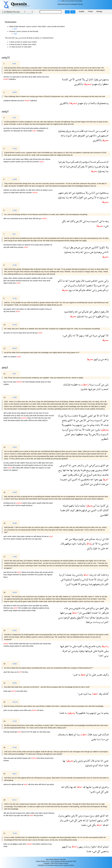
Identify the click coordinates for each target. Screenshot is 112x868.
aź (42, 190)
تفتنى (78, 79)
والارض (95, 434)
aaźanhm (7, 131)
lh (44, 413)
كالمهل (80, 617)
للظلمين (86, 613)
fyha (49, 382)
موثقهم (68, 544)
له (59, 416)
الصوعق (81, 135)
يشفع (65, 420)
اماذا (100, 765)
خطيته (74, 384)
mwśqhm (19, 539)
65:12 (15, 800)
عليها (88, 787)
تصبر (99, 675)
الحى (90, 416)
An (51, 245)
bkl (37, 218)
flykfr (38, 606)
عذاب (75, 290)
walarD (18, 420)
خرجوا (87, 247)
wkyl (40, 539)
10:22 (15, 447)
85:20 (15, 348)
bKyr (41, 281)
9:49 (14, 64)
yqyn (49, 732)
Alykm (6, 283)
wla (23, 77)
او (107, 131)
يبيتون (102, 197)
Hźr (22, 131)
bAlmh (25, 503)
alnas (15, 190)
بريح (88, 470)
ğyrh (5, 281)
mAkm (14, 536)
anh (31, 333)
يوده (86, 434)
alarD (26, 218)
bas (20, 610)
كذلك (105, 510)
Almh (36, 418)
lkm (45, 278)
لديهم (65, 846)
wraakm (42, 309)
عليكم (82, 290)
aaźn (18, 77)
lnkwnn (6, 470)
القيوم (84, 416)
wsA (49, 418)
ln (7, 536)
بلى (106, 384)
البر (86, 465)
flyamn (26, 606)
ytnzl (37, 813)
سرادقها (64, 613)
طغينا (74, 584)
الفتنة (65, 79)
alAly (40, 420)
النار (98, 389)
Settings (99, 11)
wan (44, 77)
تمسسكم (101, 162)
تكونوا (102, 247)
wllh (5, 218)
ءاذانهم (93, 135)
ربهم (81, 335)
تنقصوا (89, 285)
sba (41, 732)
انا (99, 613)
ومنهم (105, 79)
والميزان (72, 285)
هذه (103, 484)
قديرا (92, 792)
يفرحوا (62, 162)
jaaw (12, 758)
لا (86, 166)
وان (99, 84)
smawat (19, 813)
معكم (92, 539)
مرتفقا (89, 622)
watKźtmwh (35, 309)
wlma (30, 503)
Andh (35, 415)
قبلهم (84, 510)
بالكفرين (79, 84)
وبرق (68, 131)
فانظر (78, 510)
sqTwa (39, 77)
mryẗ (14, 333)
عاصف (105, 475)
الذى (70, 420)
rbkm (15, 606)
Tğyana (50, 575)
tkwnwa (9, 245)
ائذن (91, 79)
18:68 (15, 664)
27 (4, 833)
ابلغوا (93, 846)
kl (42, 465)
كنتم (65, 465)
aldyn (34, 468)
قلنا (103, 575)
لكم (60, 281)
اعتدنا (94, 613)
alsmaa (16, 128)
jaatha (19, 465)
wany (45, 281)
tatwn (23, 536)
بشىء (97, 430)
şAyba (21, 278)
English (82, 11)
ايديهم (79, 425)
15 (4, 492)
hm (46, 382)
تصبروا (97, 166)
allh (28, 162)
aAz (18, 309)
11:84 (15, 265)
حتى (74, 465)
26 (4, 800)
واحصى (104, 851)
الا (73, 79)
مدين (100, 281)
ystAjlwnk (7, 101)
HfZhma (31, 420)
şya (23, 162)
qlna (9, 572)
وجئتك (62, 734)
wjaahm (31, 465)
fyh (20, 128)
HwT (15, 29)
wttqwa (6, 162)
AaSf (26, 465)
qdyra (52, 784)
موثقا (75, 539)
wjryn (44, 463)
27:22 (15, 721)
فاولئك (67, 384)
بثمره (98, 646)
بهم (93, 470)
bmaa (47, 608)
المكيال (81, 285)
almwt (26, 131)
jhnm (47, 77)
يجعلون (62, 131)
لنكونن (97, 484)
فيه (85, 131)
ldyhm (38, 844)
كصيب (102, 131)
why (41, 644)
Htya (28, 463)
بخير (99, 290)
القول (80, 197)
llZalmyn (7, 608)
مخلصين (85, 479)
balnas (24, 572)
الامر (106, 820)
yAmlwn (36, 162)
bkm (5, 539)
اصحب (105, 389)
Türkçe (90, 11)
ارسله (98, 539)
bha (40, 159)
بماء (86, 617)
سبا (103, 739)
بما (107, 171)
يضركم (81, 166)
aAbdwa (35, 278)
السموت (94, 221)
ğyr (9, 732)
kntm (35, 463)
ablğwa (15, 844)
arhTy (14, 309)
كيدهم (73, 166)
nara (12, 608)
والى (106, 281)
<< (67, 12)
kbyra (6, 577)
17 (4, 557)
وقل (106, 608)
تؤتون (80, 539)
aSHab (38, 382)
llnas (5, 575)
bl (4, 503)
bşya (29, 418)
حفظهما (79, 434)
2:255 (15, 397)
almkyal (19, 281)
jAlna (33, 572)
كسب (98, 384)
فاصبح (92, 646)
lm (15, 503)
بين (84, 425)
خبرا (75, 675)
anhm (8, 333)
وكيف (105, 675)
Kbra (26, 672)
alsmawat (15, 218)
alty (41, 572)
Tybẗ (5, 465)
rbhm (24, 333)
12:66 (15, 523)
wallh (30, 131)
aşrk (24, 646)
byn (53, 415)
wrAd (28, 128)
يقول (96, 79)
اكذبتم (87, 761)
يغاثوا (92, 617)
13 (4, 397)
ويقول (81, 651)
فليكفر (105, 613)
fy (32, 77)
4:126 (15, 210)
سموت (86, 816)
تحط (71, 734)
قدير (66, 820)
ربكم (92, 608)
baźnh (42, 415)
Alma (41, 710)
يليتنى (74, 651)
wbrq (32, 128)
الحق (101, 608)
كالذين (95, 247)
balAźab (14, 101)
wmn (31, 606)
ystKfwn (7, 190)
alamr (41, 813)
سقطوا (105, 84)
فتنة (91, 579)
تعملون (80, 316)
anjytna (41, 468)
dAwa (18, 468)
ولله (107, 221)
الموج (89, 475)
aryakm (36, 281)
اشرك (65, 651)
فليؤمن (76, 608)
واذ (107, 575)
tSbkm (27, 159)
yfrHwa (36, 159)
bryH (51, 463)
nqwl (36, 539)
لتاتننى (104, 544)
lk (11, 572)
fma (36, 575)
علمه (87, 430)
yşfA (31, 415)
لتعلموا (92, 820)
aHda (31, 646)
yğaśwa (42, 608)
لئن (69, 479)
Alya (30, 539)
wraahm (14, 357)
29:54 (15, 92)
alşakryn (15, 470)
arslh (10, 536)
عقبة (63, 510)
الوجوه (66, 617)
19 (4, 630)
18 (4, 592)
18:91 (15, 683)
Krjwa (20, 245)
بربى (106, 655)
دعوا (96, 479)
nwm (41, 413)
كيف (72, 510)
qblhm (9, 505)
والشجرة (77, 579)
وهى (106, 651)
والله (63, 135)
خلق (97, 816)
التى (106, 579)
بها (107, 166)
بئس (60, 617)
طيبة (83, 470)
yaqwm (29, 278)
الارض (79, 221)
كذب (99, 510)
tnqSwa (13, 281)
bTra (32, 245)
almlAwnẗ (16, 575)
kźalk (44, 503)
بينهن (100, 820)
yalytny (17, 646)
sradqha (25, 608)
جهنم (95, 84)
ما (97, 197)
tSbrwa (48, 159)
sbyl (5, 247)
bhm (48, 463)
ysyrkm (12, 463)
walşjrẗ (10, 575)
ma (50, 190)
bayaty (25, 758)
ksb (11, 382)
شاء (76, 430)
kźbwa (8, 503)
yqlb (21, 644)
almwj (37, 465)
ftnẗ (52, 572)
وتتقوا (90, 166)
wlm (30, 758)
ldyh (22, 691)
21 (4, 683)
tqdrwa (14, 784)
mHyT (5, 112)
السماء (91, 131)
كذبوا (102, 505)
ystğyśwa (35, 608)
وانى (94, 290)
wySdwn (47, 245)
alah (51, 278)
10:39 (15, 492)
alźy (28, 415)
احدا (101, 655)
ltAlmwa (51, 813)
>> (73, 12)
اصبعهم (104, 135)
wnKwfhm (31, 575)
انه (74, 335)
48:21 (15, 774)
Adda (5, 846)
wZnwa (50, 465)
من (100, 79)
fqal (16, 732)
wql (5, 606)
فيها (90, 389)
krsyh (6, 420)
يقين (94, 739)
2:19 (14, 118)
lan (37, 468)
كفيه (79, 646)
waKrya (6, 784)
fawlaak (32, 382)
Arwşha (6, 646)
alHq (8, 606)
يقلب (85, 646)
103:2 (59, 1)
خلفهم (68, 425)
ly (21, 77)
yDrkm (13, 162)
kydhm (19, 162)
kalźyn (15, 245)
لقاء (86, 335)
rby (5, 311)
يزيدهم (84, 584)
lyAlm (6, 844)
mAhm (38, 190)
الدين (74, 479)
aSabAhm (43, 128)
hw (16, 413)
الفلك (105, 470)
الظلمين (104, 515)
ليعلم (105, 846)
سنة (69, 416)
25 (4, 774)
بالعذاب (91, 103)
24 (4, 747)
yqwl (14, 77)
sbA (14, 813)
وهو (66, 193)
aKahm (15, 278)
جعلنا (68, 575)
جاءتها (66, 470)
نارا (80, 613)
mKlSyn (27, 468)
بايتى (80, 761)
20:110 (15, 702)
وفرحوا (76, 470)
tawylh (39, 503)
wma (21, 218)
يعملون (101, 171)
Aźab (10, 283)
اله (103, 285)
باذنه (97, 425)
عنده (106, 425)
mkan (46, 465)
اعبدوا (72, 281)
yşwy (11, 610)
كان (67, 510)
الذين (93, 510)
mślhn (33, 813)
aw (5, 128)
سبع (92, 816)
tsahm (18, 159)
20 (4, 664)
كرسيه (65, 430)
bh (24, 382)
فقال (89, 734)
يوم (70, 290)
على (102, 548)
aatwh (13, 539)
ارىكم (105, 290)
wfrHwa (10, 465)
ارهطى (96, 312)
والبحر (80, 465)
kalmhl (6, 610)
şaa (46, 418)
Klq (11, 813)
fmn (19, 606)
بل (107, 505)
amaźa (47, 758)
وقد (100, 694)
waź (5, 572)
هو (94, 416)
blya (5, 382)
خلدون (84, 389)
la (10, 162)
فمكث (105, 734)
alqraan (24, 575)
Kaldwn (6, 384)
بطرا (71, 247)
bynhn (46, 813)
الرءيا (62, 575)
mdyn (10, 278)
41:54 (15, 325)
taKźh (31, 413)
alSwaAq (17, 131)
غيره (99, 285)
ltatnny (39, 536)
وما (87, 221)
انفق (66, 646)
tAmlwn (13, 311)
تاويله (66, 505)
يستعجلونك (102, 103)
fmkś (5, 732)
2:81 (14, 374)
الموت (68, 135)
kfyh (24, 644)
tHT (29, 732)
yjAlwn (37, 128)
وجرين (98, 470)
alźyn (51, 503)
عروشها (88, 651)
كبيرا (68, 584)
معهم (61, 193)
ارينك (100, 579)
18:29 (15, 592)
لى (87, 79)
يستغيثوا (100, 617)
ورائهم (97, 359)
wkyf (5, 672)
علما (62, 713)
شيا (68, 166)
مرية (95, 335)
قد (84, 787)
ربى (90, 316)
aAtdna (45, 606)
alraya (37, 572)
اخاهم (94, 281)
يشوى (73, 617)
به (79, 384)
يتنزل (61, 816)
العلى (67, 434)
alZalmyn (29, 505)
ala (30, 77)
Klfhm (16, 418)
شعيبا (87, 281)
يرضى (90, 197)
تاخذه (75, 416)
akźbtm (20, 758)
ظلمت (80, 131)
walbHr (23, 463)
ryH (23, 465)
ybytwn (46, 190)
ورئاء (66, 247)
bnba (45, 732)
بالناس (79, 575)
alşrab (24, 610)
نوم (62, 416)
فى (70, 79)
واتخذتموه (69, 312)
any (31, 281)
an (5, 159)
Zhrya (48, 309)
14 (4, 447)
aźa (31, 463)
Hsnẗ (14, 159)
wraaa (37, 245)
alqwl (13, 193)
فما (90, 584)
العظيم (105, 439)
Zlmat (24, 128)
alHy (19, 413)
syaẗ (31, 159)
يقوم (78, 281)
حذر (74, 135)
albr (18, 463)
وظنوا (70, 475)
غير (99, 734)
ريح (60, 470)
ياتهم (71, 505)
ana (41, 606)
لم (94, 505)
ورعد (74, 131)
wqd (9, 691)
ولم (75, 761)
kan (20, 505)
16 (4, 523)
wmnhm (7, 77)
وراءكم (105, 316)
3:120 (15, 148)
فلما (79, 544)
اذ (107, 197)
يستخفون (104, 193)
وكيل (90, 548)
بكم (84, 544)
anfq (34, 644)
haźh (49, 468)
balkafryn (13, 79)
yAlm (47, 415)
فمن (87, 608)
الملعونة (68, 579)
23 (4, 721)
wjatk (35, 732)
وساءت (96, 622)
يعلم (92, 425)
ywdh (26, 420)
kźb (48, 503)
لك (98, 575)
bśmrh (12, 644)
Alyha (19, 784)
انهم (103, 335)
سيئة (68, 162)
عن (91, 252)
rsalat (20, 844)
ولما (76, 505)
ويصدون (97, 252)
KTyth (27, 382)
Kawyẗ (45, 644)
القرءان (105, 584)
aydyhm (7, 418)
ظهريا (98, 316)
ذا (74, 420)
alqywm (24, 413)
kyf (17, 505)
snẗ (35, 413)
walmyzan (26, 281)
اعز (90, 312)
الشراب (104, 622)
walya (6, 278)
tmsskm (9, 159)
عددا (89, 851)
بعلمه (82, 505)
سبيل (86, 252)
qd (23, 784)
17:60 (15, 557)
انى (66, 285)
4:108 (15, 179)
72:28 (15, 833)
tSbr (9, 672)
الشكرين (85, 484)
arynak (45, 572)
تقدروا (95, 787)
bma (31, 162)
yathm (34, 503)
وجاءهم (97, 475)
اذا (69, 465)
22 (4, 702)
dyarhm (28, 245)
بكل (64, 221)
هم (94, 389)
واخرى (105, 787)
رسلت (87, 846)
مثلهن (67, 816)
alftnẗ (35, 77)
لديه (85, 694)
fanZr (13, 505)
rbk (16, 572)
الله (61, 166)
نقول (95, 548)
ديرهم (77, 247)
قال (82, 281)
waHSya (44, 844)
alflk (40, 463)
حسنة (93, 162)
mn (11, 77)
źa (25, 415)
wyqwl (12, 646)
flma (9, 539)
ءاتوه (74, 544)
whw (34, 190)
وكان (75, 197)
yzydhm (41, 575)
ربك (91, 575)
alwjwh (15, 610)
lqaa (21, 333)
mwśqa (28, 536)
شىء (106, 226)
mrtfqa (33, 610)
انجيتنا (64, 479)
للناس (85, 579)
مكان (76, 475)
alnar (43, 382)
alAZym (45, 420)
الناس (92, 193)
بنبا (98, 739)
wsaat (29, 610)
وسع (71, 430)
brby (28, 646)
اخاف (88, 290)
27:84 (15, 747)
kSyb (8, 128)
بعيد (95, 734)
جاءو (97, 761)
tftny (27, 77)
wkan (17, 193)
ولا (83, 79)
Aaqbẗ (23, 505)
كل (81, 475)
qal (25, 278)
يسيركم (96, 465)
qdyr (19, 815)
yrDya (6, 193)
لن (103, 539)
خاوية (100, 651)
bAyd (12, 732)
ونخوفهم (96, 584)
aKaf (49, 281)
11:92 (15, 298)
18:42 (15, 630)
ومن (70, 608)
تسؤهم (86, 162)
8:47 (14, 234)
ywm (14, 283)
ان (107, 162)
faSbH (17, 644)
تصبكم (75, 162)
